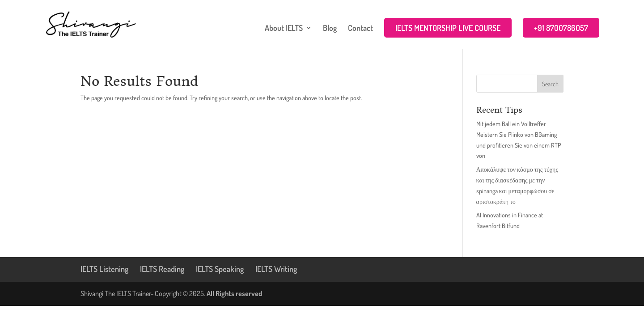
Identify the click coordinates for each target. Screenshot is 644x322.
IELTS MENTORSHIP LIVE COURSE (448, 28)
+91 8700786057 (561, 28)
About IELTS (284, 29)
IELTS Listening (104, 269)
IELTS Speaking (220, 269)
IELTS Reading (162, 269)
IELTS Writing (276, 269)
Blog (330, 29)
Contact (360, 29)
